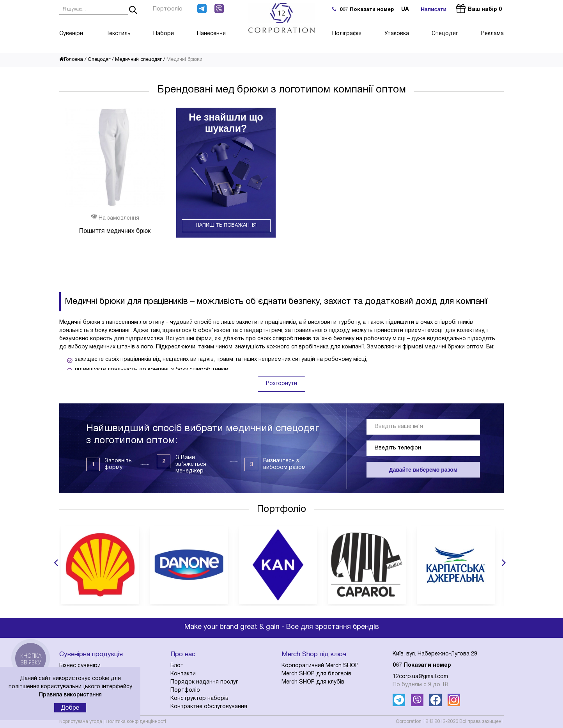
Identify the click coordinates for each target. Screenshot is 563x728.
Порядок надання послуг (204, 682)
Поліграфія (347, 34)
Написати (434, 9)
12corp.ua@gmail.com (420, 677)
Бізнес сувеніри (80, 666)
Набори (164, 34)
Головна (71, 60)
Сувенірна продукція (91, 654)
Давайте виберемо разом (423, 470)
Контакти (183, 674)
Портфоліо (168, 9)
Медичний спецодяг (138, 60)
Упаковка (397, 34)
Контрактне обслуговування (209, 707)
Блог (177, 666)
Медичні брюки (184, 60)
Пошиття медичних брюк (115, 231)
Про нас (183, 654)
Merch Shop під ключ (314, 654)
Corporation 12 (412, 722)
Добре (70, 708)
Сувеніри (71, 34)
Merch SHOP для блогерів (316, 674)
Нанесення (211, 34)
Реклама (492, 34)
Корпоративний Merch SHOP (320, 666)
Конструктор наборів (199, 699)
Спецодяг (445, 34)
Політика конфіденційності (136, 722)
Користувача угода (81, 722)
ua (405, 10)
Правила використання (70, 695)
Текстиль (118, 34)
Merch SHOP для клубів (313, 682)
